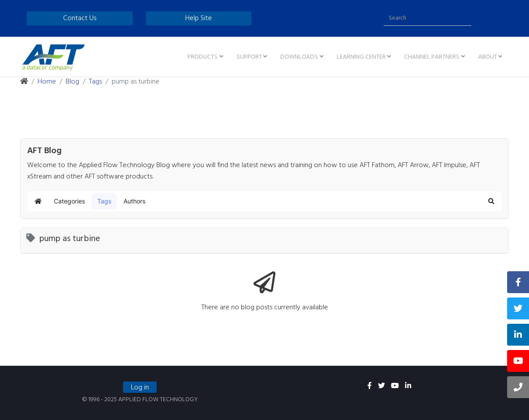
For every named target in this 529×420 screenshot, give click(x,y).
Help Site (199, 18)
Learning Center (361, 57)
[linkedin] (408, 386)
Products (203, 57)
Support (249, 57)
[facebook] (370, 386)
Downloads (299, 57)
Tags (95, 82)
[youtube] (395, 386)
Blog (72, 82)
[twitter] (381, 386)
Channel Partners (432, 57)
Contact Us (80, 18)
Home (47, 82)
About (488, 57)
